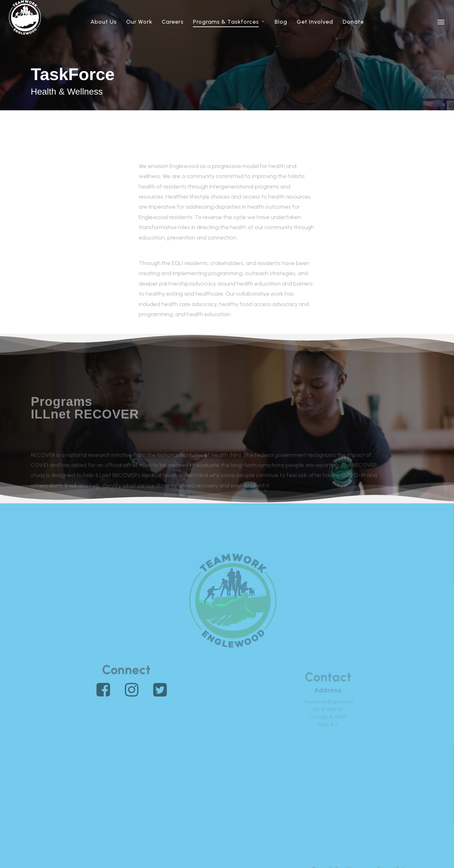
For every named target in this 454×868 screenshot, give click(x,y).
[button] (441, 22)
